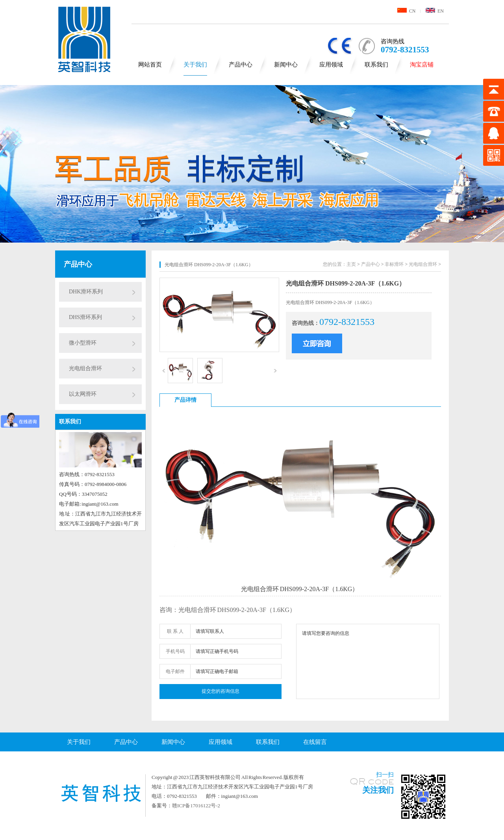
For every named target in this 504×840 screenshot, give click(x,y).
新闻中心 (286, 65)
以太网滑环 (83, 394)
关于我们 (195, 65)
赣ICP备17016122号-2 (196, 806)
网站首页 (150, 65)
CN (407, 11)
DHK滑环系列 (86, 292)
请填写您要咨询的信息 (368, 661)
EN (435, 11)
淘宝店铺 (422, 65)
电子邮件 (175, 671)
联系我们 (376, 65)
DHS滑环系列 (85, 317)
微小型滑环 (83, 343)
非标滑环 (394, 264)
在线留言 (315, 742)
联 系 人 (175, 631)
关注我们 (378, 790)
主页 (351, 264)
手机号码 (175, 651)
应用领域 (331, 65)
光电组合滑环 (85, 368)
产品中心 (241, 65)
